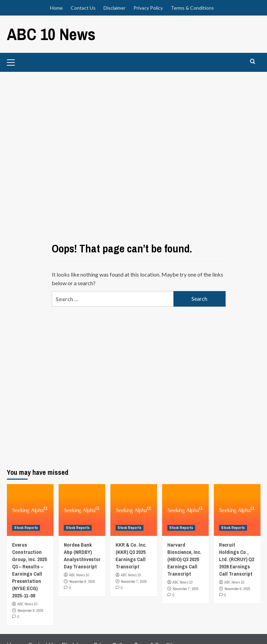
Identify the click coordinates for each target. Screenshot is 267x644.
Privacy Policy (148, 8)
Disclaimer (115, 8)
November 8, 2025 (82, 581)
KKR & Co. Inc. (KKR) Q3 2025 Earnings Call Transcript (131, 556)
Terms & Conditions (192, 8)
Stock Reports (26, 528)
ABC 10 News (51, 34)
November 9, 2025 (31, 611)
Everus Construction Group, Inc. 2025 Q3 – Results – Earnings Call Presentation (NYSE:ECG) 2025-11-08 (29, 570)
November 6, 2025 (238, 589)
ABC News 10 (27, 604)
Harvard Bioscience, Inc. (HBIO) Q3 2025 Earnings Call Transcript (184, 559)
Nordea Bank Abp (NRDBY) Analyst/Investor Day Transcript (82, 556)
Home (56, 8)
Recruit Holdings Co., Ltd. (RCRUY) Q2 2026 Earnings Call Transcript (237, 559)
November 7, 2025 (134, 581)
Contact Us (83, 8)
